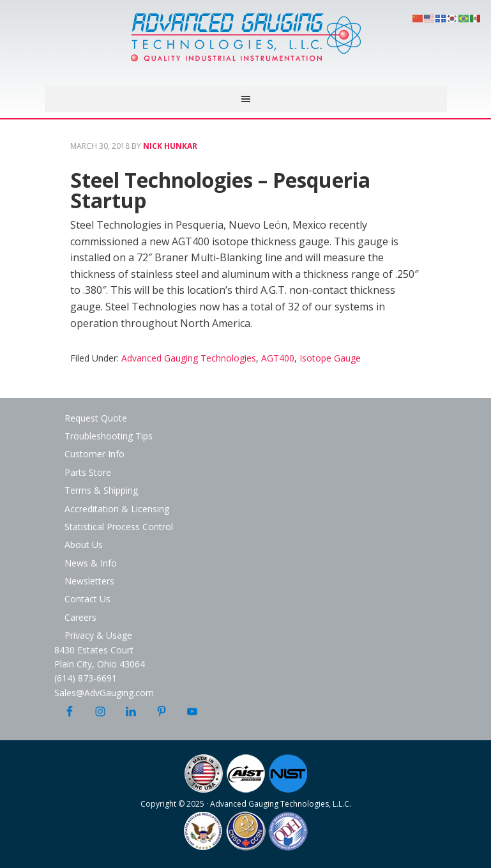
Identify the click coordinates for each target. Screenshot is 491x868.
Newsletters (89, 581)
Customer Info (94, 454)
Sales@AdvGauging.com (104, 693)
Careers (80, 617)
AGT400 (278, 358)
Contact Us (87, 599)
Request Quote (96, 418)
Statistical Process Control (119, 527)
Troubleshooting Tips (109, 436)
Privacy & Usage (98, 635)
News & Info (91, 563)
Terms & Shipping (101, 490)
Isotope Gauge (330, 358)
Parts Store (88, 472)
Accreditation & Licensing (117, 509)
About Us (84, 544)
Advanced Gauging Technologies (246, 45)
